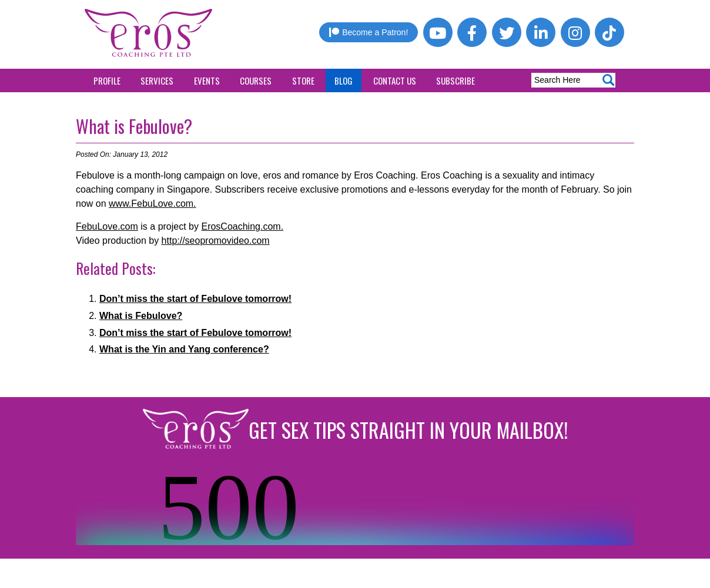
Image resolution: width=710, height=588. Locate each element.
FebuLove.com (107, 226)
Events (207, 80)
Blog (344, 80)
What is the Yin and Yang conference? (184, 349)
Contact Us (395, 80)
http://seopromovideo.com (216, 241)
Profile (107, 80)
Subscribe (456, 80)
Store (303, 80)
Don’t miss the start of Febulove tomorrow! (195, 299)
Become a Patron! (369, 32)
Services (157, 80)
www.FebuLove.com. (153, 204)
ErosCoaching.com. (242, 226)
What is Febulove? (134, 126)
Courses (256, 80)
